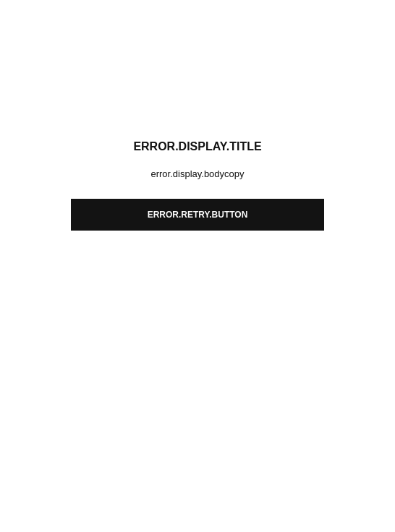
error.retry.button (198, 215)
